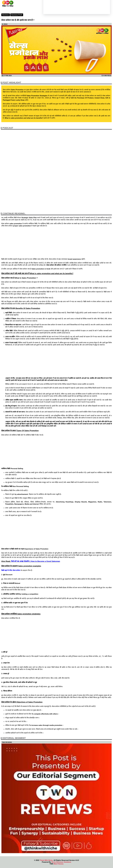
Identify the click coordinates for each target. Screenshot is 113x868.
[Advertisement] (56, 242)
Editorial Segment (14, 738)
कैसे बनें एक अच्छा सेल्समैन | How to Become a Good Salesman (36, 561)
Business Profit (17, 15)
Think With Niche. (46, 860)
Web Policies (59, 864)
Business (6, 15)
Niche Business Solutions (61, 862)
